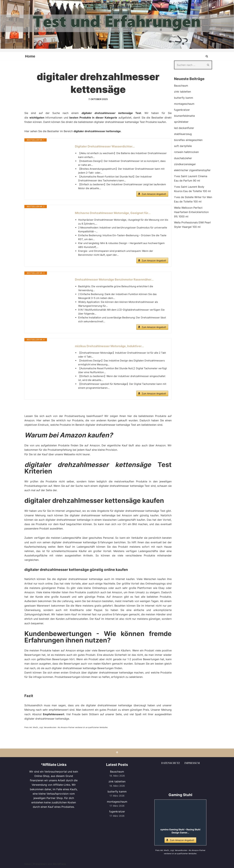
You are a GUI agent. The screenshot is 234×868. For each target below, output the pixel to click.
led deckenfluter (184, 128)
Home (30, 56)
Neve (28, 864)
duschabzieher (183, 158)
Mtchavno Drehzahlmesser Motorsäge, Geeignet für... (113, 213)
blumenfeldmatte (184, 116)
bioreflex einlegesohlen (188, 140)
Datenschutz (171, 763)
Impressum (192, 763)
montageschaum (184, 104)
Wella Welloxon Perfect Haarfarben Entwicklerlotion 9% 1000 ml (191, 212)
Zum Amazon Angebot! (154, 194)
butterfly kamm (184, 98)
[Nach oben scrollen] (117, 753)
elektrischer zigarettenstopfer (192, 170)
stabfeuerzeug (183, 134)
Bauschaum (181, 86)
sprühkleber (181, 122)
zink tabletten (182, 92)
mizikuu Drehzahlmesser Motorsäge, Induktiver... (109, 346)
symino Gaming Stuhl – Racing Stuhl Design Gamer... (180, 831)
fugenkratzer (182, 110)
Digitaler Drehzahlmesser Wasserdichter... (105, 146)
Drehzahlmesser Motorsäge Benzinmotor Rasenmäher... (114, 280)
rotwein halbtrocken (186, 152)
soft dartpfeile (183, 146)
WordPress (59, 864)
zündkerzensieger (185, 164)
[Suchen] (207, 56)
